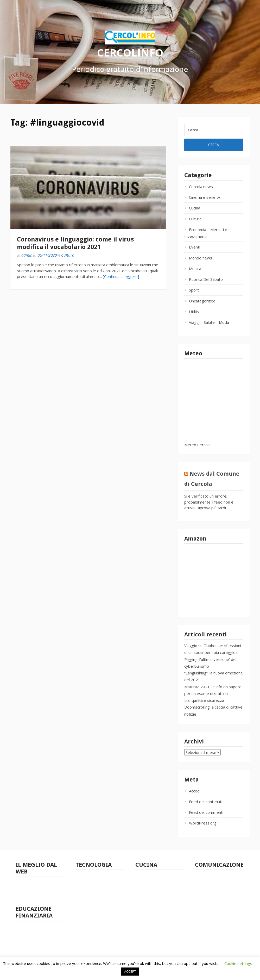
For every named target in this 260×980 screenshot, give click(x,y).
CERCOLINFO (130, 52)
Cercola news (201, 187)
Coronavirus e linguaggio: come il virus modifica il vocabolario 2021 (75, 243)
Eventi (195, 247)
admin (27, 255)
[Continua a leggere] (121, 276)
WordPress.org (203, 823)
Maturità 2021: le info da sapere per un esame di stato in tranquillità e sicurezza (213, 694)
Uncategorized (202, 301)
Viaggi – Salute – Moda (209, 322)
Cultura (68, 255)
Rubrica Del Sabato (206, 279)
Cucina (195, 208)
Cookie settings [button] (238, 963)
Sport (194, 290)
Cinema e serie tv (205, 197)
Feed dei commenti (206, 812)
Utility (194, 312)
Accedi (195, 791)
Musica (195, 269)
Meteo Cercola (197, 445)
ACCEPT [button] (130, 971)
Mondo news (201, 258)
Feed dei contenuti (206, 802)
